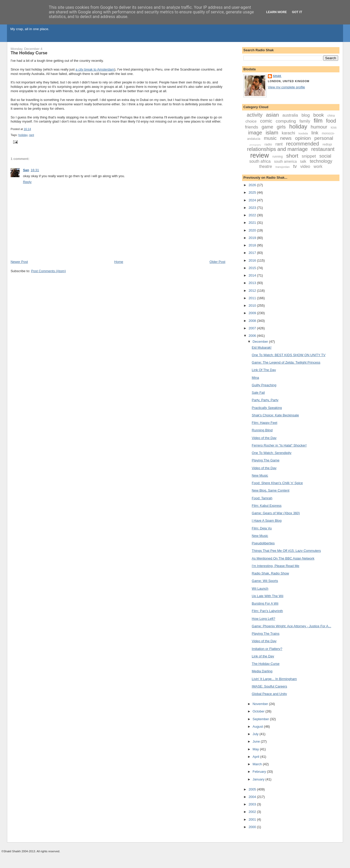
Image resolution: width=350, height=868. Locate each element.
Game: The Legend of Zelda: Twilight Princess (286, 362)
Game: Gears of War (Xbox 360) (276, 513)
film (318, 121)
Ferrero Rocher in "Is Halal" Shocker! (279, 445)
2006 (253, 336)
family (305, 121)
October (259, 711)
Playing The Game (266, 460)
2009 (253, 313)
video (305, 166)
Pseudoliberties (263, 543)
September (261, 719)
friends (251, 127)
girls (281, 127)
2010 (253, 306)
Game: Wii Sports (265, 581)
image (255, 133)
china (331, 116)
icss (334, 127)
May (256, 749)
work (318, 166)
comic (266, 121)
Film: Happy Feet (265, 423)
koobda (303, 133)
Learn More (277, 12)
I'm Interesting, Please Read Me (276, 566)
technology (321, 161)
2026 (253, 185)
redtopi (327, 144)
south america (285, 161)
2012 (253, 291)
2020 (253, 230)
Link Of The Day (264, 370)
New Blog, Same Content (271, 490)
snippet (309, 156)
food (331, 121)
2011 (253, 298)
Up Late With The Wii (268, 596)
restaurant (323, 149)
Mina (255, 378)
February (260, 772)
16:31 (35, 170)
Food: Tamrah (262, 498)
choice (251, 121)
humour (319, 127)
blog (306, 115)
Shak (277, 76)
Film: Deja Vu (262, 528)
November (261, 704)
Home (119, 262)
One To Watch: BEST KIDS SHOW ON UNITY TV (289, 355)
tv (295, 166)
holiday (23, 135)
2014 (253, 275)
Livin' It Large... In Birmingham (274, 679)
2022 (253, 215)
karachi (288, 133)
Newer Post (19, 262)
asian (272, 115)
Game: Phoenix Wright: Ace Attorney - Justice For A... (292, 626)
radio (268, 144)
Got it (297, 12)
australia (290, 115)
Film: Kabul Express (267, 506)
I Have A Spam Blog (267, 521)
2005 (253, 789)
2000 (253, 827)
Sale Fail (258, 393)
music (270, 138)
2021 (253, 223)
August (258, 727)
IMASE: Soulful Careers (270, 686)
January (259, 779)
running (278, 157)
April (257, 757)
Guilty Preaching (264, 385)
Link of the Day (263, 656)
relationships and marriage (277, 149)
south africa (260, 161)
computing (286, 121)
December (261, 342)
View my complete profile (286, 87)
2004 (253, 797)
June (257, 741)
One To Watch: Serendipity (272, 453)
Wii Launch (260, 588)
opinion (303, 138)
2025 (253, 192)
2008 (253, 321)
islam (272, 132)
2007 (253, 328)
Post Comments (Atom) (49, 271)
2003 (253, 804)
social (325, 156)
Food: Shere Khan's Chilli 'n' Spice (277, 483)
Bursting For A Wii (265, 603)
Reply (27, 182)
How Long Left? (264, 619)
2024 (253, 200)
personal (324, 138)
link (315, 133)
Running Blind (262, 430)
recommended (303, 144)
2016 (253, 260)
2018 (253, 245)
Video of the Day (264, 438)
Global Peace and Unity (270, 694)
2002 (253, 812)
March (258, 764)
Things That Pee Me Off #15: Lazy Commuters (286, 551)
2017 (253, 253)
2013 (253, 283)
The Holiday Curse (29, 53)
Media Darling (262, 671)
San (26, 170)
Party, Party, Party (265, 400)
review (260, 155)
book (318, 115)
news (286, 138)
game (267, 127)
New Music (260, 475)
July (256, 734)
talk (303, 161)
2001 (253, 819)
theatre (266, 166)
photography (255, 145)
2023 (253, 208)
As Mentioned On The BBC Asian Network (283, 558)
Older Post (217, 262)
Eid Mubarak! (262, 347)
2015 (253, 268)
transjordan (283, 167)
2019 (253, 238)
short (292, 156)
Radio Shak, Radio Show (271, 573)
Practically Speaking (267, 408)
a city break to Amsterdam (95, 69)
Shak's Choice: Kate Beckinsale (275, 415)
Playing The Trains (266, 634)
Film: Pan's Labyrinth (267, 611)
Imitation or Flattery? (267, 649)
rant (32, 135)
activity (255, 115)
